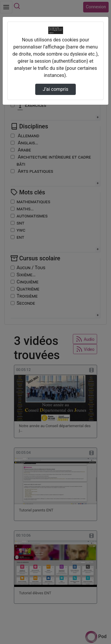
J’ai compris (55, 89)
